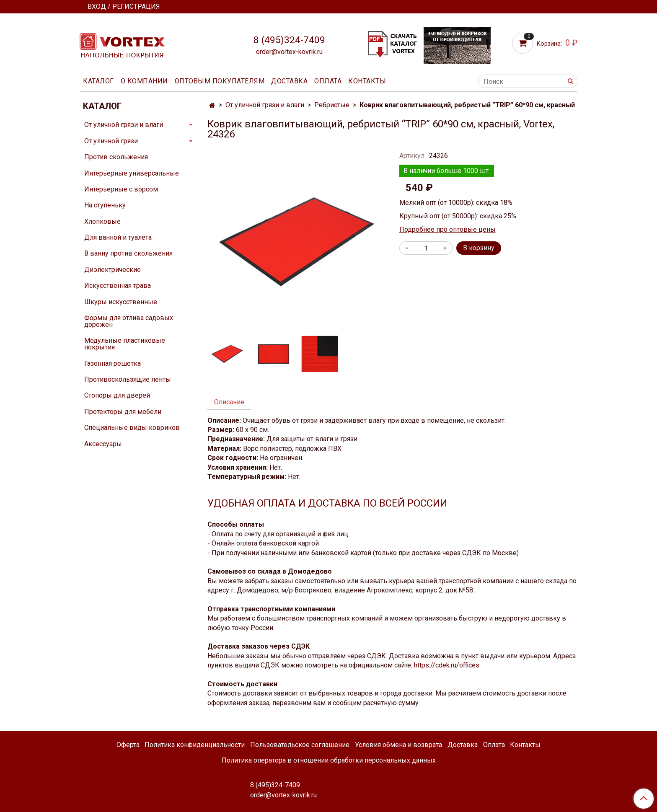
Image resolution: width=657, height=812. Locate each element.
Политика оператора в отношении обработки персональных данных (329, 760)
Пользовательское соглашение (300, 745)
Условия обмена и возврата (398, 745)
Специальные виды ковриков (132, 428)
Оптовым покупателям (220, 81)
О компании (144, 81)
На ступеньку (105, 205)
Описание (229, 402)
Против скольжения (116, 157)
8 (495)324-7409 (289, 40)
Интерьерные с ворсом (121, 189)
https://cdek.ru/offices (447, 665)
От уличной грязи (111, 141)
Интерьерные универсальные (132, 173)
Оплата (328, 81)
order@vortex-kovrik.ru (289, 52)
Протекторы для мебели (123, 412)
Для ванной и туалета (118, 237)
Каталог (98, 81)
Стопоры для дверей (117, 395)
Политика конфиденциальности (195, 745)
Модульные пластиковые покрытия (125, 344)
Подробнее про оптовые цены (447, 229)
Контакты (367, 81)
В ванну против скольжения (128, 253)
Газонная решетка (113, 363)
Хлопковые (102, 221)
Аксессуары (103, 444)
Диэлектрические (113, 270)
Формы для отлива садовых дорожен (129, 321)
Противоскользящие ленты (128, 379)
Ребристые (332, 105)
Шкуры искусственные (121, 302)
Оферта (128, 745)
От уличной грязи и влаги (265, 105)
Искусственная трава (118, 286)
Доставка (289, 81)
